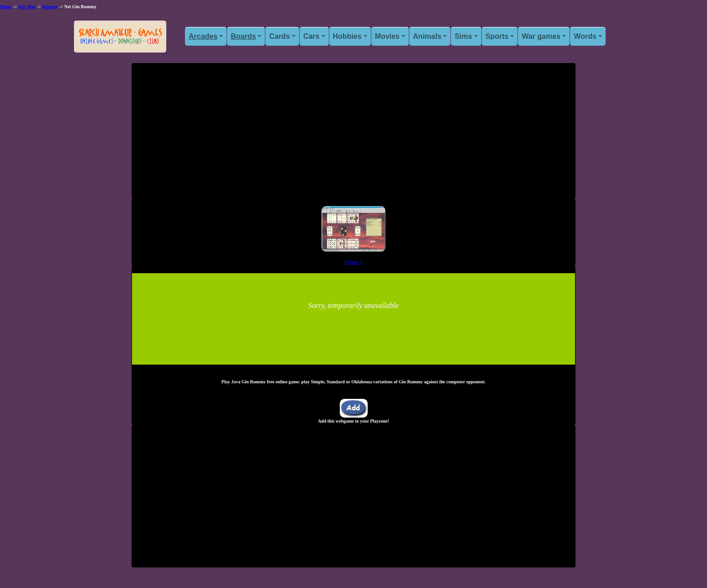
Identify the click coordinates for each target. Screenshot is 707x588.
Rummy (50, 7)
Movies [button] (387, 36)
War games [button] (541, 36)
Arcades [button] (203, 36)
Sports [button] (497, 36)
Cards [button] (279, 36)
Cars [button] (311, 36)
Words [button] (585, 36)
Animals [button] (427, 36)
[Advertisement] (353, 134)
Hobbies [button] (347, 36)
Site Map (27, 7)
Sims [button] (463, 36)
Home (6, 7)
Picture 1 (353, 262)
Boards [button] (243, 36)
